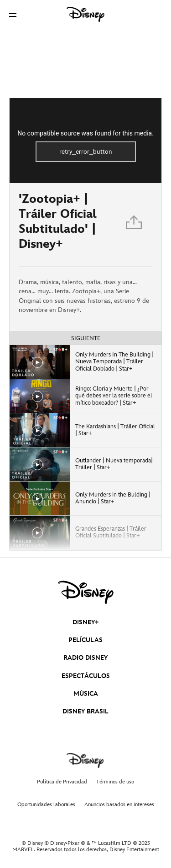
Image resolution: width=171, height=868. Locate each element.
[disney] (86, 592)
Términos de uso (115, 782)
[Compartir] (135, 225)
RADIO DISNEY (85, 658)
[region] (85, 140)
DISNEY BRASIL (85, 711)
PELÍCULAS (85, 640)
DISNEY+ (86, 622)
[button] (13, 15)
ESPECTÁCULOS (86, 676)
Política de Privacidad (62, 782)
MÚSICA (86, 694)
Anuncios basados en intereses (119, 805)
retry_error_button (86, 152)
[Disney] (86, 15)
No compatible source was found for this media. (85, 133)
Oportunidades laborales (46, 805)
